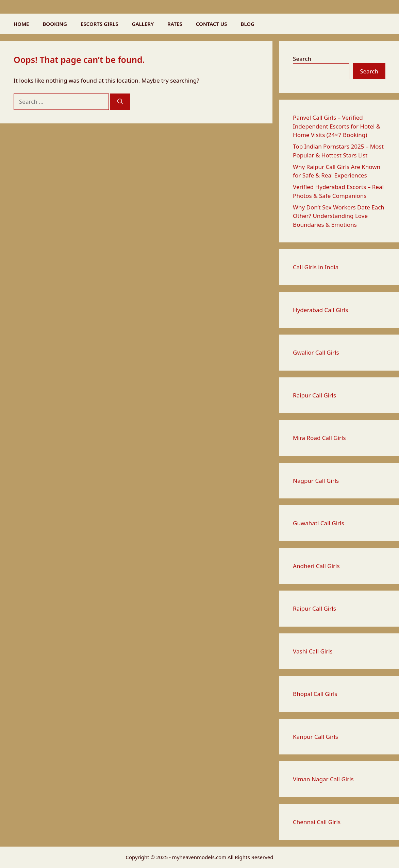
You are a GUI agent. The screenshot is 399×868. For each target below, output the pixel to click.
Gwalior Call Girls (316, 352)
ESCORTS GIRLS (99, 24)
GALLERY (143, 24)
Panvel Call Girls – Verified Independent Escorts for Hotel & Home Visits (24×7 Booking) (337, 126)
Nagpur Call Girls (316, 481)
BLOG (248, 24)
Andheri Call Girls (316, 566)
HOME (21, 24)
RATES (175, 24)
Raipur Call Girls (314, 395)
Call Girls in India (316, 267)
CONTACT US (212, 24)
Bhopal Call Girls (315, 694)
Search (302, 59)
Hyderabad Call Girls (320, 310)
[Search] (120, 102)
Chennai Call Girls (317, 822)
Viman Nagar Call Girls (323, 779)
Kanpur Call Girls (315, 737)
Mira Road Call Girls (319, 438)
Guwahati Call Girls (319, 523)
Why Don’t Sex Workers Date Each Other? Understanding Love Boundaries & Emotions (339, 216)
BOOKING (55, 24)
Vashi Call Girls (313, 651)
